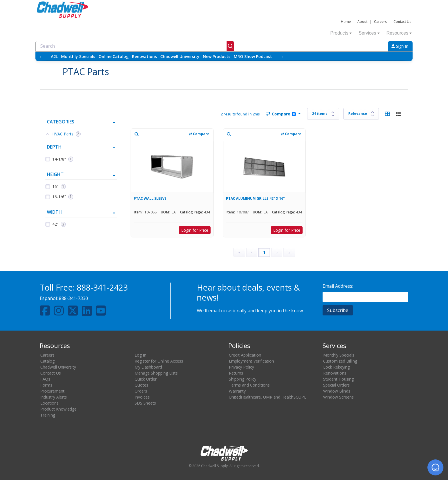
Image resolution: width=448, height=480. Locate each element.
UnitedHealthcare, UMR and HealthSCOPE (268, 397)
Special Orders (336, 385)
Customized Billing (340, 361)
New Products (217, 56)
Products (341, 33)
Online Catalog (114, 56)
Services (369, 33)
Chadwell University (180, 56)
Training (48, 415)
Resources (399, 33)
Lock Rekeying (336, 367)
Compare (281, 114)
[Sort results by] (361, 114)
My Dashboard (148, 367)
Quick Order (146, 379)
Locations (49, 403)
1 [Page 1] (264, 252)
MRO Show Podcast (253, 56)
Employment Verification (251, 361)
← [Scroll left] (42, 56)
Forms (46, 385)
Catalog (47, 361)
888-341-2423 (102, 287)
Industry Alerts (54, 397)
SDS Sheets (145, 403)
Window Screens (338, 397)
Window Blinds (337, 391)
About (362, 22)
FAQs (45, 379)
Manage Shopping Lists (156, 373)
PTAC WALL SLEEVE (150, 198)
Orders (141, 391)
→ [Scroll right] (281, 56)
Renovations (144, 56)
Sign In (400, 46)
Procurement (52, 391)
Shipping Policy (243, 379)
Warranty (237, 391)
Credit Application (245, 355)
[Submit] (230, 46)
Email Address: (338, 286)
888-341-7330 (73, 298)
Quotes (141, 385)
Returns (236, 373)
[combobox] (135, 46)
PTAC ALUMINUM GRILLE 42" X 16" (255, 198)
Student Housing (338, 379)
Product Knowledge (58, 409)
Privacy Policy (241, 367)
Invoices (142, 397)
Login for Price (195, 230)
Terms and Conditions (249, 385)
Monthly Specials (78, 56)
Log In (140, 355)
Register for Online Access (159, 361)
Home (346, 22)
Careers (380, 22)
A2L (54, 56)
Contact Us (402, 22)
